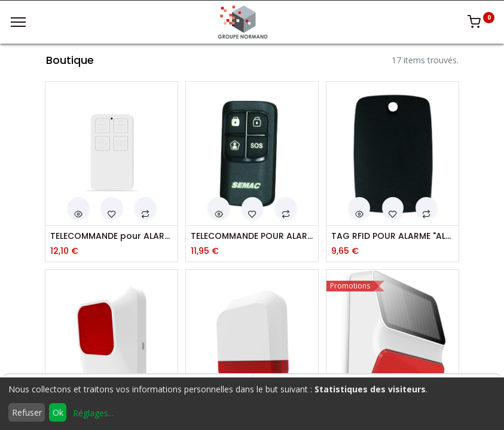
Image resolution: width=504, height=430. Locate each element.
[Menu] (18, 22)
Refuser (27, 412)
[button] (78, 208)
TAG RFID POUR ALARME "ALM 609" (392, 236)
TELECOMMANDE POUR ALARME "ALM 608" (252, 236)
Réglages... (93, 413)
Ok (58, 412)
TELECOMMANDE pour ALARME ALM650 (112, 236)
